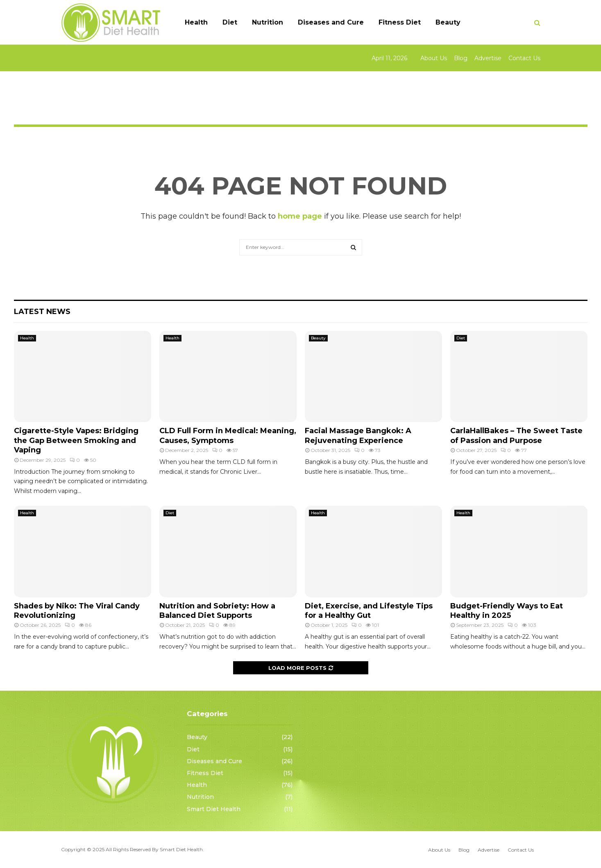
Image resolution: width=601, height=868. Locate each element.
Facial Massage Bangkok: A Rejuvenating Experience (358, 435)
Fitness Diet (400, 22)
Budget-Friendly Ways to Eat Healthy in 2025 (507, 611)
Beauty (448, 22)
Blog (461, 58)
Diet (230, 22)
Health (196, 22)
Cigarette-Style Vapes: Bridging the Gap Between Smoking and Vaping (76, 440)
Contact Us (524, 58)
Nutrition (268, 22)
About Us (434, 58)
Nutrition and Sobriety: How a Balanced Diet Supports (217, 611)
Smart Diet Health (214, 809)
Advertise (488, 58)
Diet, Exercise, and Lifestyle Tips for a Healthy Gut (369, 611)
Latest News (42, 312)
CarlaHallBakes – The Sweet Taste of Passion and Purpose (516, 435)
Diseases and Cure (331, 22)
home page (300, 216)
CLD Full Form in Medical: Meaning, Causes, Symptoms (228, 435)
